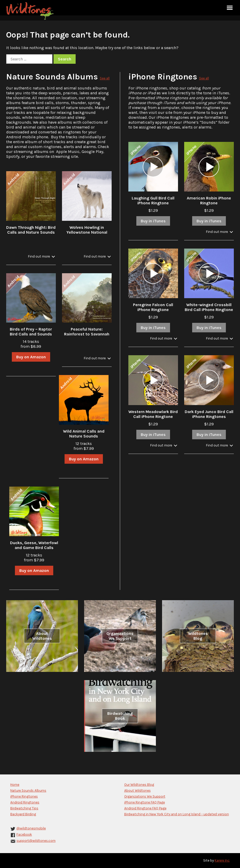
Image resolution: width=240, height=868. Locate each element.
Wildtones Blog (198, 636)
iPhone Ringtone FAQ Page (145, 802)
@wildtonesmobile (31, 828)
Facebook (24, 834)
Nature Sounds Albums (52, 77)
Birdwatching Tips (24, 808)
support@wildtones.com (36, 841)
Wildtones (31, 11)
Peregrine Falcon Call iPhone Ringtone (153, 307)
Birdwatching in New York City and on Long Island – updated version (177, 814)
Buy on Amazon (31, 357)
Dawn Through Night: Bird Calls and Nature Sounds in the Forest (31, 232)
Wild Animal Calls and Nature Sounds (84, 434)
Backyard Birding (23, 814)
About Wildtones (42, 636)
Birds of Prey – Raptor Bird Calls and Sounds (31, 332)
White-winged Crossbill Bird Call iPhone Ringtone (209, 307)
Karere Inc (222, 860)
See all (105, 78)
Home (15, 785)
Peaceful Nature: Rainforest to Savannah (87, 332)
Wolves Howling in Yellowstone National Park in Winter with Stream (87, 235)
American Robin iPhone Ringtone (209, 200)
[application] (153, 167)
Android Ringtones (25, 802)
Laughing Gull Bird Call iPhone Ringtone (153, 200)
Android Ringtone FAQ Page (145, 808)
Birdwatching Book (120, 716)
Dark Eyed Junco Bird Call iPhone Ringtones (209, 414)
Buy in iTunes (153, 221)
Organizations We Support (120, 636)
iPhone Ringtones (163, 77)
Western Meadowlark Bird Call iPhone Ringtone (153, 414)
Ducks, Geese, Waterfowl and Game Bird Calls (34, 545)
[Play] (153, 167)
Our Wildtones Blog (139, 785)
